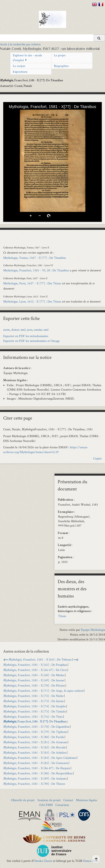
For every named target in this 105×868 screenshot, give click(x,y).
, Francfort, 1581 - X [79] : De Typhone (35, 732)
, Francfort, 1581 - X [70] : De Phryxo (34, 685)
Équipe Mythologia (93, 630)
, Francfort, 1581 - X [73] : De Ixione (33, 701)
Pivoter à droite (49, 216)
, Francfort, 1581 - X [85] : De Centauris (36, 763)
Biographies (61, 66)
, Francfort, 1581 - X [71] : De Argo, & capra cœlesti (43, 691)
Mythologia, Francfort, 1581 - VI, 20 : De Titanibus (36, 270)
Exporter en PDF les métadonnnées (26, 336)
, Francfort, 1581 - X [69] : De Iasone (34, 680)
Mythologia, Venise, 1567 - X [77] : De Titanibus (35, 258)
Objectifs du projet (23, 800)
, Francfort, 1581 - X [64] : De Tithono (40, 659)
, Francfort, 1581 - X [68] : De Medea (34, 675)
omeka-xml (41, 330)
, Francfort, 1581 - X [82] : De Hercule (34, 747)
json (30, 330)
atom (7, 330)
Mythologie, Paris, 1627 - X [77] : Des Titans (32, 283)
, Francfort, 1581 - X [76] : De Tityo (33, 717)
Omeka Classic (43, 861)
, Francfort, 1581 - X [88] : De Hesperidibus (38, 773)
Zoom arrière (40, 216)
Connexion (62, 805)
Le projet (60, 55)
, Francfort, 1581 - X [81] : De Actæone (35, 742)
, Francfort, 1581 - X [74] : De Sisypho (34, 706)
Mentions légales (87, 800)
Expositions (20, 72)
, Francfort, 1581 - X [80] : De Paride (34, 737)
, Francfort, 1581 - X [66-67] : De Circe (35, 670)
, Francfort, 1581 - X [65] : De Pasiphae (35, 665)
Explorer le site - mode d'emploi (27, 58)
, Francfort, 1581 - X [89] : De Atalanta (35, 778)
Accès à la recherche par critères (20, 44)
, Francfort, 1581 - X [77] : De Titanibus (35, 722)
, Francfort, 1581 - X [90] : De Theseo (34, 784)
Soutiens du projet (49, 800)
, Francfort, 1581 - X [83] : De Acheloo (35, 752)
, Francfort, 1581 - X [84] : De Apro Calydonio (40, 758)
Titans (62, 616)
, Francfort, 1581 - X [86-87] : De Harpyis (37, 768)
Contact (68, 800)
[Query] (52, 38)
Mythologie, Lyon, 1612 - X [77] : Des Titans (32, 301)
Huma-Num (91, 861)
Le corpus (19, 66)
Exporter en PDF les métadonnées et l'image (31, 341)
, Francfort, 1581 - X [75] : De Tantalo (34, 711)
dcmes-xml (18, 330)
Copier (97, 458)
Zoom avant (31, 216)
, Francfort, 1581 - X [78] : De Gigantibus (36, 727)
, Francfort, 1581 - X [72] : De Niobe (33, 696)
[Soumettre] (99, 38)
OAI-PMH (46, 805)
